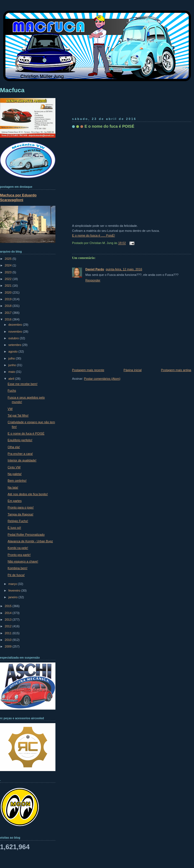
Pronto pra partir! (19, 555)
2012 (9, 626)
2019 (9, 299)
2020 (9, 292)
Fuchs (12, 391)
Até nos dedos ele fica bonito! (28, 494)
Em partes (15, 501)
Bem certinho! (17, 481)
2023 (9, 272)
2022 (9, 279)
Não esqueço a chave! (23, 561)
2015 (9, 606)
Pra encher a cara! (20, 454)
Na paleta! (15, 474)
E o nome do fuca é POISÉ (109, 126)
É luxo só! (15, 528)
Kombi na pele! (18, 548)
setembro (15, 345)
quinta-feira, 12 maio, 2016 (124, 269)
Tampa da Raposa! (21, 514)
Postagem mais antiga (176, 370)
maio (12, 372)
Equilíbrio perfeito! (20, 440)
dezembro (16, 325)
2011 (9, 633)
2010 (9, 640)
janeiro (13, 597)
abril (12, 379)
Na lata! (13, 487)
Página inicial (133, 370)
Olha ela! (14, 447)
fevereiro (15, 590)
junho (12, 365)
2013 (9, 620)
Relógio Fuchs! (18, 521)
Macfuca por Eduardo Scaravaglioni (18, 197)
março (13, 584)
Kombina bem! (18, 568)
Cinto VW (14, 467)
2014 (9, 613)
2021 (9, 286)
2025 (9, 259)
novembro (16, 332)
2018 (9, 306)
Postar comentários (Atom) (102, 379)
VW (10, 409)
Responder (93, 280)
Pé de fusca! (16, 575)
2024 (9, 265)
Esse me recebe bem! (23, 384)
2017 (9, 313)
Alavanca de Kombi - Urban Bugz (30, 541)
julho (12, 358)
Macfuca (12, 90)
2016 (9, 319)
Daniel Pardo (95, 269)
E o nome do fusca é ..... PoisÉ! (94, 235)
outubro (14, 338)
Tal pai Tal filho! (18, 415)
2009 (9, 646)
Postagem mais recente (88, 370)
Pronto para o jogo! (21, 507)
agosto (13, 351)
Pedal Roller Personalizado (26, 535)
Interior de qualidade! (22, 460)
